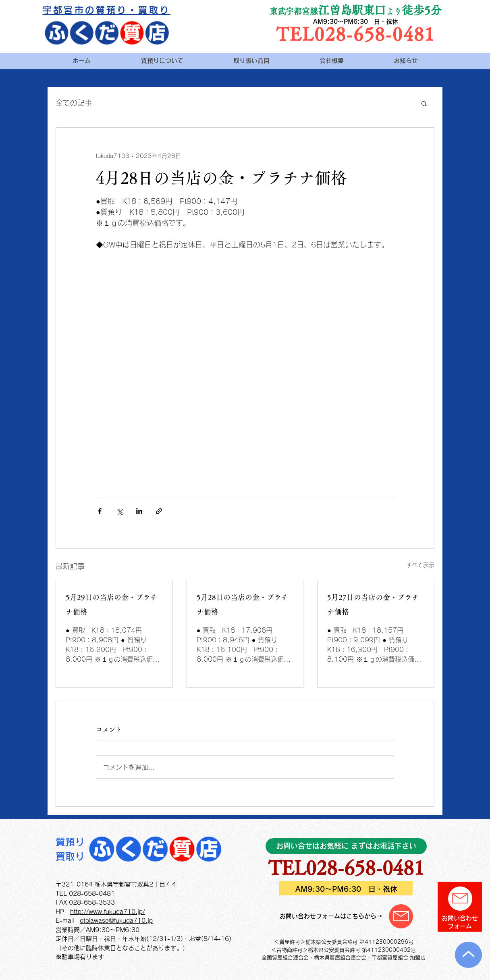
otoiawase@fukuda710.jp (116, 921)
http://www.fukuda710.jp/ (108, 912)
